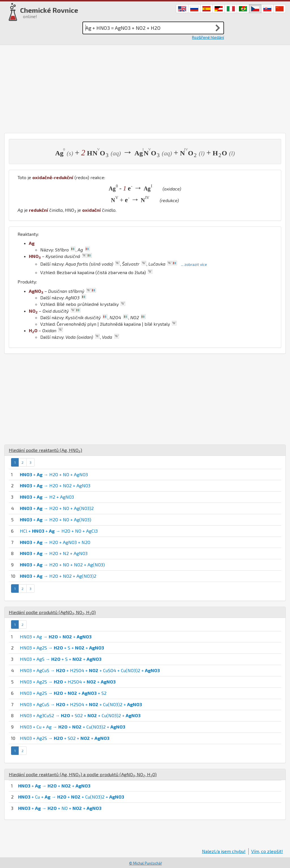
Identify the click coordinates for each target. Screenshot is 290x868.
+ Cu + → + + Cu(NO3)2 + (71, 797)
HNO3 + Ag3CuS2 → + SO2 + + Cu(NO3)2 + (80, 715)
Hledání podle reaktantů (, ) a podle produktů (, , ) (83, 774)
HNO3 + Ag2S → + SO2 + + (65, 738)
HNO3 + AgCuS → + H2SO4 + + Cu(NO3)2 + (81, 704)
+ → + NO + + (60, 808)
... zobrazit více (194, 264)
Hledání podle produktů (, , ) (52, 612)
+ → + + (54, 786)
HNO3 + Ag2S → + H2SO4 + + (68, 682)
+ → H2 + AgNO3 (47, 497)
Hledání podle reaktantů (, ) (45, 450)
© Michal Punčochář (146, 863)
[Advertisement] (145, 88)
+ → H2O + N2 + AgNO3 (54, 553)
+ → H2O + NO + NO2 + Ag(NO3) (62, 565)
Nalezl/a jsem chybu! (224, 851)
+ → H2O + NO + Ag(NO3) (56, 519)
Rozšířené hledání (208, 37)
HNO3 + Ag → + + (56, 637)
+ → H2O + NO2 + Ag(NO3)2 (58, 576)
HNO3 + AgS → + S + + (61, 659)
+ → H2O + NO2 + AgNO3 (55, 485)
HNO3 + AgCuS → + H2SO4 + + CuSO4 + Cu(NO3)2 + (90, 670)
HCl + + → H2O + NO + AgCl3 (59, 531)
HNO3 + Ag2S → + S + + (62, 648)
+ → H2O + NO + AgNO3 (54, 474)
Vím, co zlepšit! (267, 851)
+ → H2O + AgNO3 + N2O (55, 542)
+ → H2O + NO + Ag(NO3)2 (57, 508)
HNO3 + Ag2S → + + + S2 (63, 693)
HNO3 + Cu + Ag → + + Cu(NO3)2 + (72, 727)
